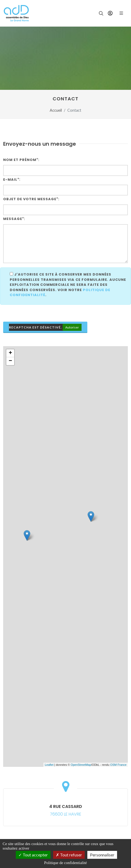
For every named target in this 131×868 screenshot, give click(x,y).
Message (13, 219)
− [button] (10, 361)
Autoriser (72, 327)
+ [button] (10, 353)
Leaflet (49, 765)
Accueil (56, 110)
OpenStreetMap (81, 765)
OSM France (118, 765)
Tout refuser (69, 855)
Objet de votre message (30, 199)
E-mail (10, 180)
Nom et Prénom (20, 160)
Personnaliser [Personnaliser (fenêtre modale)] (102, 855)
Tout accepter (33, 855)
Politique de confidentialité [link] (65, 863)
